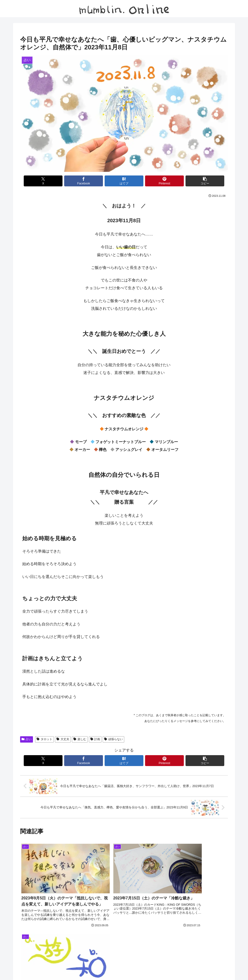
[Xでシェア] (54, 181)
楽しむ (80, 739)
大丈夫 (63, 739)
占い (27, 739)
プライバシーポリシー (149, 965)
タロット (44, 739)
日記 (111, 965)
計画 (95, 739)
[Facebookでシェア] (89, 181)
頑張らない (113, 739)
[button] (194, 181)
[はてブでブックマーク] (124, 181)
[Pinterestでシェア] (159, 181)
